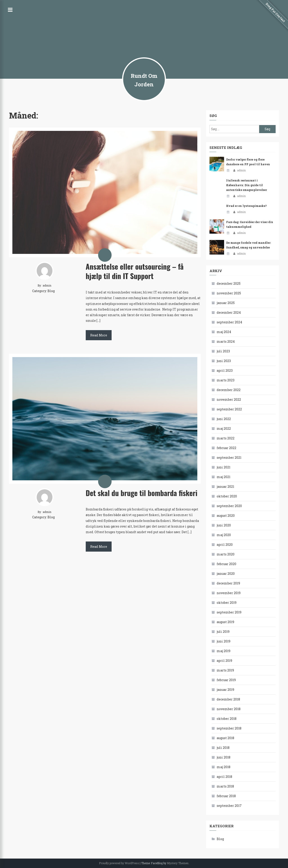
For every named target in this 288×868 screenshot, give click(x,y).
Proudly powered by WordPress (119, 863)
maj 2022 (224, 428)
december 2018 (228, 699)
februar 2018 (226, 796)
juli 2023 (223, 351)
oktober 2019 (227, 603)
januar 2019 (225, 690)
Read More (99, 335)
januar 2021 (225, 487)
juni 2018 (224, 757)
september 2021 (229, 457)
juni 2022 (224, 419)
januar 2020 (226, 574)
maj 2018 (224, 767)
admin (241, 170)
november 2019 (229, 593)
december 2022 (229, 390)
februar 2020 (226, 564)
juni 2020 (224, 525)
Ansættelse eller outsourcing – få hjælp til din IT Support (135, 271)
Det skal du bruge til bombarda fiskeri (142, 493)
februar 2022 (226, 448)
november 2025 (229, 293)
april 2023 (225, 370)
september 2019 (229, 612)
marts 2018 (225, 786)
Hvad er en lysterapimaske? (246, 206)
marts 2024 (226, 341)
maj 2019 (224, 651)
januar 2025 (226, 303)
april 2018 (224, 777)
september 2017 (229, 806)
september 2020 (229, 506)
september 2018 (229, 728)
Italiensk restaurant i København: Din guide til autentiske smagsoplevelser (246, 185)
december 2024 (229, 312)
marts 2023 (226, 380)
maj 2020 (224, 535)
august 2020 (226, 516)
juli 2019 (223, 632)
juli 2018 (223, 748)
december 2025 (229, 283)
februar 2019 (226, 680)
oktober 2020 (227, 496)
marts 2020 (226, 554)
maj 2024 (224, 332)
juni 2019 (224, 641)
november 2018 (229, 709)
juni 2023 (224, 361)
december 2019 (228, 583)
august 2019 (225, 622)
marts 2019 (225, 670)
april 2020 (225, 545)
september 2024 (229, 322)
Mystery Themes (178, 863)
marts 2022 (226, 438)
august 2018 (225, 738)
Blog (51, 291)
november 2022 (229, 399)
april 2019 (224, 661)
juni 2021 (224, 467)
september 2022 (229, 409)
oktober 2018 (227, 719)
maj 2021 (224, 477)
